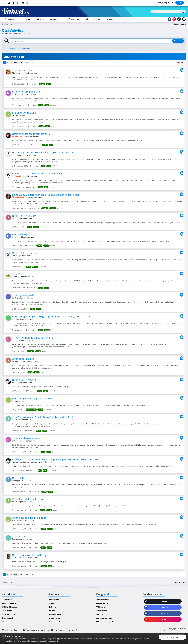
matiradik (16, 462)
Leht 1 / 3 (29, 63)
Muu (36, 73)
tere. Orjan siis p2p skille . (27, 92)
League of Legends (105, 622)
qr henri (15, 237)
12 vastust (34, 492)
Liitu (180, 3)
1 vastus (32, 105)
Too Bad (16, 256)
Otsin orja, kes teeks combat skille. (32, 134)
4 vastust (30, 245)
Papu (14, 382)
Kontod (33, 155)
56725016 (16, 502)
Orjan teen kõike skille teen (27, 499)
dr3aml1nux (17, 441)
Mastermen (17, 73)
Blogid (53, 607)
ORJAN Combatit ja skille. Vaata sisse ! (33, 338)
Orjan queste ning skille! (26, 380)
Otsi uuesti (178, 41)
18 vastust (32, 84)
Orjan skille (18, 478)
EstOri (14, 298)
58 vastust (34, 208)
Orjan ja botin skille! (23, 359)
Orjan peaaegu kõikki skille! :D (29, 518)
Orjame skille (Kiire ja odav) (27, 438)
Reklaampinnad (9, 614)
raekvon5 (16, 115)
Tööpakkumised (9, 607)
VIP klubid (7, 611)
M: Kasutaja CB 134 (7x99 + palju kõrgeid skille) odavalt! (43, 152)
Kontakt (73, 630)
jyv (13, 401)
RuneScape (101, 611)
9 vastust (34, 452)
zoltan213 (16, 520)
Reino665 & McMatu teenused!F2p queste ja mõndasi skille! (45, 195)
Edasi (16, 63)
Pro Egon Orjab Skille (24, 113)
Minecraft (101, 607)
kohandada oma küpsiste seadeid (81, 639)
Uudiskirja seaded (10, 622)
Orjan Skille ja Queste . (25, 216)
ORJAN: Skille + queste (24, 253)
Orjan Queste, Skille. (23, 295)
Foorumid (54, 599)
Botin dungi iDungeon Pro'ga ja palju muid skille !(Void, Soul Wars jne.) (52, 317)
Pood (112, 19)
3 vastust (35, 145)
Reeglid (45, 630)
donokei (15, 340)
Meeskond (7, 599)
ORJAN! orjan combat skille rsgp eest (33, 555)
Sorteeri (181, 63)
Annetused (7, 618)
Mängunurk (58, 19)
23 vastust (30, 330)
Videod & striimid (95, 19)
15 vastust (31, 470)
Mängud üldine (103, 599)
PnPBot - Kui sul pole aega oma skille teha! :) (37, 174)
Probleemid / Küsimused (43, 462)
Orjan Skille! (19, 274)
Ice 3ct (15, 420)
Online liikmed (9, 603)
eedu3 (15, 319)
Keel (6, 630)
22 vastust (31, 187)
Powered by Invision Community (175, 631)
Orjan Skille (18, 536)
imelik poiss (17, 558)
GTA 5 (99, 614)
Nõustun (172, 637)
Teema (16, 630)
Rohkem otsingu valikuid (20, 48)
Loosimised (54, 622)
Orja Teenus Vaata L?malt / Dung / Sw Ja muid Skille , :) (43, 417)
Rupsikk (15, 277)
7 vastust (31, 288)
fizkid (14, 218)
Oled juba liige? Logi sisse (163, 3)
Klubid (42, 19)
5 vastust (34, 166)
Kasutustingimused (37, 641)
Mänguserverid (56, 614)
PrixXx (14, 481)
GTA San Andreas (104, 618)
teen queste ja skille (23, 234)
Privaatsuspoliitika (31, 630)
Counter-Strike (103, 603)
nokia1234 (16, 94)
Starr (14, 539)
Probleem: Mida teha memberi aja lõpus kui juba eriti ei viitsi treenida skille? (55, 459)
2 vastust (32, 126)
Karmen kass (17, 361)
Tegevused (26, 19)
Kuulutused (76, 19)
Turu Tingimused (59, 630)
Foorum (10, 19)
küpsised (60, 639)
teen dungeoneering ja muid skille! (32, 398)
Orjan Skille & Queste (24, 70)
